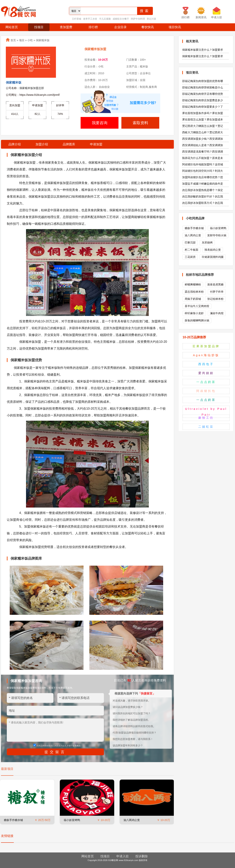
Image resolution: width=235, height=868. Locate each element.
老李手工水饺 (90, 19)
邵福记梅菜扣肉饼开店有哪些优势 (203, 94)
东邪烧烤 (207, 243)
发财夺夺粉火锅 (217, 235)
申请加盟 (96, 144)
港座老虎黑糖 (215, 284)
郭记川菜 (151, 19)
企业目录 (120, 27)
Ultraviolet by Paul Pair (206, 412)
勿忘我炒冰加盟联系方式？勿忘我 (203, 203)
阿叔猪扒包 (206, 391)
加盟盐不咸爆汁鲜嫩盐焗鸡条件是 (203, 184)
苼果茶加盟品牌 (206, 346)
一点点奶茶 (206, 382)
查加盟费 (66, 27)
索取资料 (140, 123)
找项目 (39, 27)
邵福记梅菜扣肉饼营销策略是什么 (203, 87)
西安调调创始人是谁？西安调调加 (203, 145)
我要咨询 (100, 123)
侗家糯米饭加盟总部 (32, 88)
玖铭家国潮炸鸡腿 (213, 257)
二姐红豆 (206, 427)
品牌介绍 (15, 144)
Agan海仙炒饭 (206, 355)
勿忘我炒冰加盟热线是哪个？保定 (203, 190)
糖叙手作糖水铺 (13, 820)
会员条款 (77, 746)
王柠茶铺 (77, 19)
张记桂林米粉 (215, 299)
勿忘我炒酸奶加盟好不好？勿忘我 (203, 196)
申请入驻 (123, 856)
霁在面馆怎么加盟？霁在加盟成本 (203, 120)
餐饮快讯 (148, 27)
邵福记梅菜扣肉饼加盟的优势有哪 (203, 81)
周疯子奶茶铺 (193, 299)
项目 (22, 40)
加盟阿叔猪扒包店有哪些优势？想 (203, 177)
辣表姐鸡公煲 (213, 250)
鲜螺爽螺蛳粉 (193, 284)
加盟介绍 (42, 144)
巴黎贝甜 (190, 243)
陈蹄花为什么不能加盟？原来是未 (203, 158)
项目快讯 (175, 27)
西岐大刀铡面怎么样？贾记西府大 (203, 132)
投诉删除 (142, 856)
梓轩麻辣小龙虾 (194, 313)
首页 (13, 40)
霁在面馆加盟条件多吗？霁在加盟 (203, 113)
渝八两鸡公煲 (132, 820)
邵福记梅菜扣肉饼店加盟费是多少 (203, 100)
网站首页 (12, 27)
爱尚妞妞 (206, 373)
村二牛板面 (191, 250)
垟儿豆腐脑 (105, 19)
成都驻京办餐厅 (121, 19)
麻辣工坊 (206, 418)
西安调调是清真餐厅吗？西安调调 (203, 152)
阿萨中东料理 (138, 19)
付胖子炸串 (217, 292)
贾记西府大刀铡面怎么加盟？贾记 (203, 126)
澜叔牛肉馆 (217, 313)
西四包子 (206, 364)
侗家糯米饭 (43, 40)
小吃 (30, 40)
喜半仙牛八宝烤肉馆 (197, 306)
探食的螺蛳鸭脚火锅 (197, 320)
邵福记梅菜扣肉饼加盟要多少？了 (203, 107)
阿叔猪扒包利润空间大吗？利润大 (203, 171)
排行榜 (93, 27)
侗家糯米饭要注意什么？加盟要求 (203, 50)
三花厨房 (190, 257)
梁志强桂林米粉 (194, 292)
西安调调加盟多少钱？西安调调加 (203, 139)
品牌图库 (69, 144)
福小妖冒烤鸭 (72, 820)
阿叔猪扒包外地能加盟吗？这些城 (203, 164)
